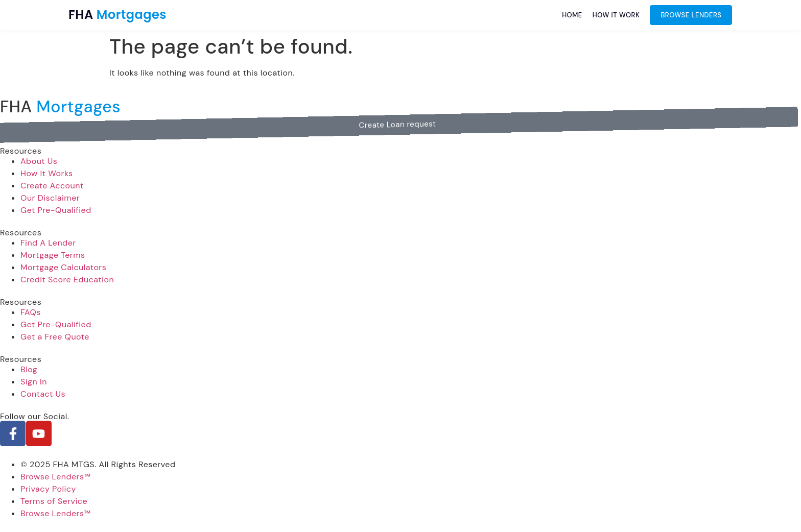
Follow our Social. (35, 416)
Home (572, 15)
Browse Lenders (691, 15)
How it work (616, 15)
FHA (117, 15)
